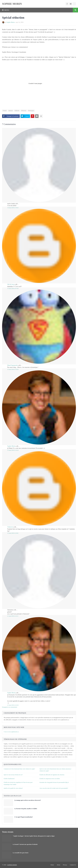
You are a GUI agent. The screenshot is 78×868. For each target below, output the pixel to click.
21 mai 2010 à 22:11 (13, 616)
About (58, 865)
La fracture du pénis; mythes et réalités (26, 809)
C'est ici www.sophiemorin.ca (11, 732)
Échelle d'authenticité (9, 779)
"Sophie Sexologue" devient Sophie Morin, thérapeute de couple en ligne (34, 836)
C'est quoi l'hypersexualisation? (24, 817)
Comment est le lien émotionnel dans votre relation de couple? (19, 769)
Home (52, 865)
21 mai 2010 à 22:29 (13, 705)
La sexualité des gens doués (21, 853)
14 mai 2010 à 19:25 (13, 208)
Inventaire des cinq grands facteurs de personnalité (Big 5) (54, 782)
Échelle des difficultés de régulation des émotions (52, 775)
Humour (11, 111)
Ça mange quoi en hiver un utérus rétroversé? (28, 800)
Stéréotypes (31, 111)
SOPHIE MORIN (12, 4)
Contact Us (73, 865)
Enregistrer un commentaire (10, 707)
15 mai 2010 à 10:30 (13, 369)
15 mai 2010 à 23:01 (13, 533)
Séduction (24, 111)
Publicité (17, 111)
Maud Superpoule (12, 365)
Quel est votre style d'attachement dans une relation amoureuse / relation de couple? (56, 770)
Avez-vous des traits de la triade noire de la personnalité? (54, 788)
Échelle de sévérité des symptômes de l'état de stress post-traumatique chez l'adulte (18, 783)
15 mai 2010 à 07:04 (13, 288)
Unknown (10, 527)
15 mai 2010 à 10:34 (13, 450)
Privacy (65, 865)
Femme (5, 111)
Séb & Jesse (11, 284)
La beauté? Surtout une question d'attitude (25, 844)
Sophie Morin (11, 22)
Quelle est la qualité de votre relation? (13, 788)
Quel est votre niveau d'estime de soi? (13, 775)
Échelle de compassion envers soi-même (50, 779)
